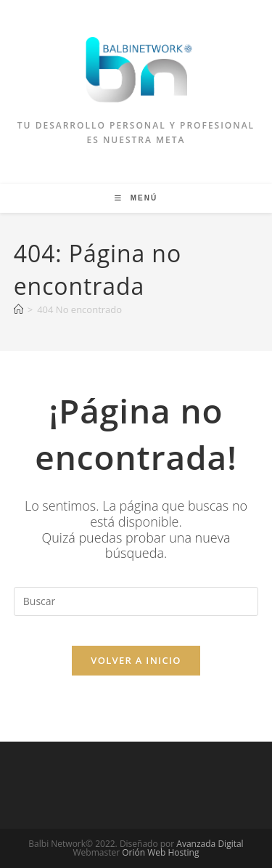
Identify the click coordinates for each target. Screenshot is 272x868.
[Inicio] (18, 309)
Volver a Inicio (136, 660)
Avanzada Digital (210, 844)
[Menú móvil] (136, 198)
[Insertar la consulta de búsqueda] (136, 601)
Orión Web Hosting (160, 852)
